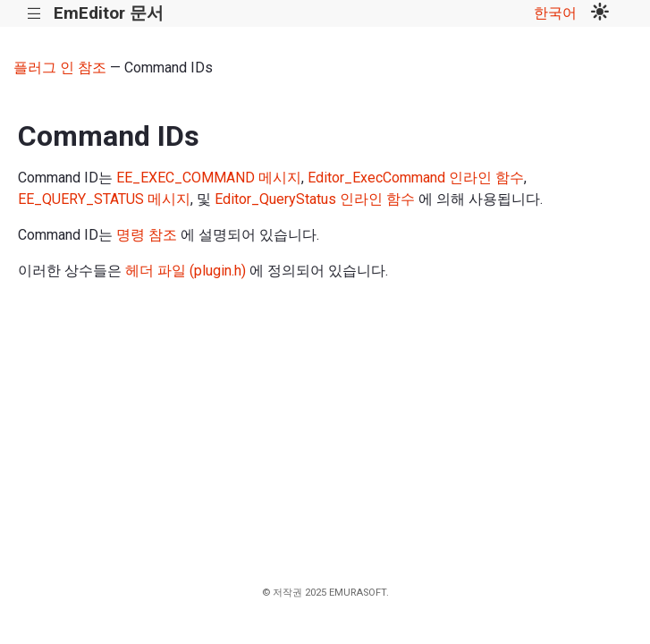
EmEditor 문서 (109, 13)
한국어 (555, 13)
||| (34, 14)
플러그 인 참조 (60, 68)
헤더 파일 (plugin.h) (186, 271)
